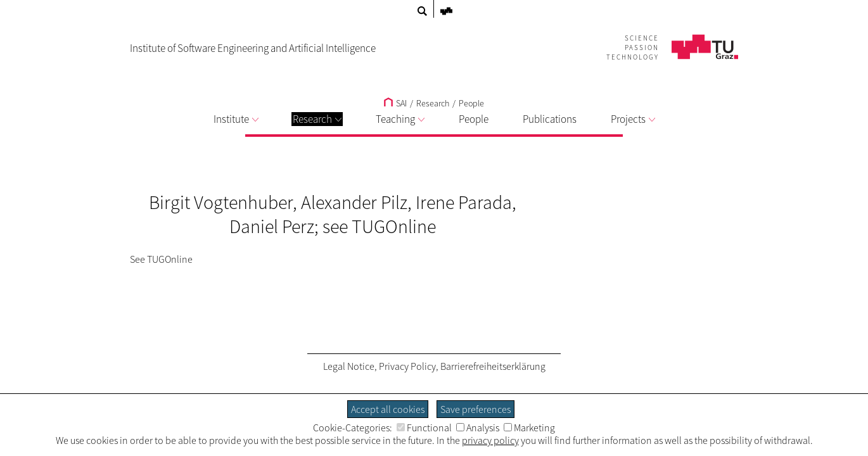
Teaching (400, 119)
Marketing (529, 427)
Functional (424, 427)
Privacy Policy (407, 366)
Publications (550, 119)
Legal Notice (349, 366)
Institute (236, 119)
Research (317, 119)
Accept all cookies (388, 409)
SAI (395, 103)
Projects (633, 119)
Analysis (478, 427)
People (471, 103)
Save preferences (475, 409)
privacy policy (490, 440)
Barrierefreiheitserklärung (493, 366)
